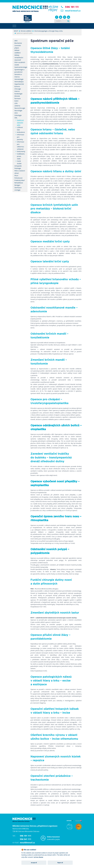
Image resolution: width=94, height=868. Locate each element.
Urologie (17, 190)
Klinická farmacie (18, 97)
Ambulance (20, 132)
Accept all (34, 863)
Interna (17, 91)
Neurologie (18, 110)
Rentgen (17, 185)
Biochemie (18, 43)
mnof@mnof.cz (73, 11)
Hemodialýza (19, 82)
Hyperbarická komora (19, 85)
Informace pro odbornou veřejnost (20, 145)
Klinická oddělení (26, 31)
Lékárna (17, 106)
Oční (16, 113)
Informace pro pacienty (20, 137)
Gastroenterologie (20, 67)
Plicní (16, 175)
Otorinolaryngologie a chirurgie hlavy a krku (49, 31)
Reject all (60, 863)
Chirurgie (18, 89)
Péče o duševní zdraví (20, 172)
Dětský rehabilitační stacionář (19, 57)
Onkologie (18, 115)
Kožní (16, 101)
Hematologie (19, 79)
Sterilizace (18, 188)
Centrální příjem (18, 47)
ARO (16, 41)
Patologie (18, 168)
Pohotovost (19, 178)
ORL (16, 118)
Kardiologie (18, 94)
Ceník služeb (19, 162)
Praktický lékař (20, 180)
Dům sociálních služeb (20, 64)
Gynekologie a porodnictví (19, 71)
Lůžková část (20, 129)
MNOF (16, 31)
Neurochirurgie (20, 108)
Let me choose (38, 857)
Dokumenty (20, 151)
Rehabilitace (19, 183)
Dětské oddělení (18, 51)
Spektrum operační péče (20, 123)
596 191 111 (72, 7)
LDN (16, 103)
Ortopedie (18, 166)
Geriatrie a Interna (18, 76)
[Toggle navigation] (14, 26)
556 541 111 (26, 839)
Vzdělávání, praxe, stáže (20, 156)
